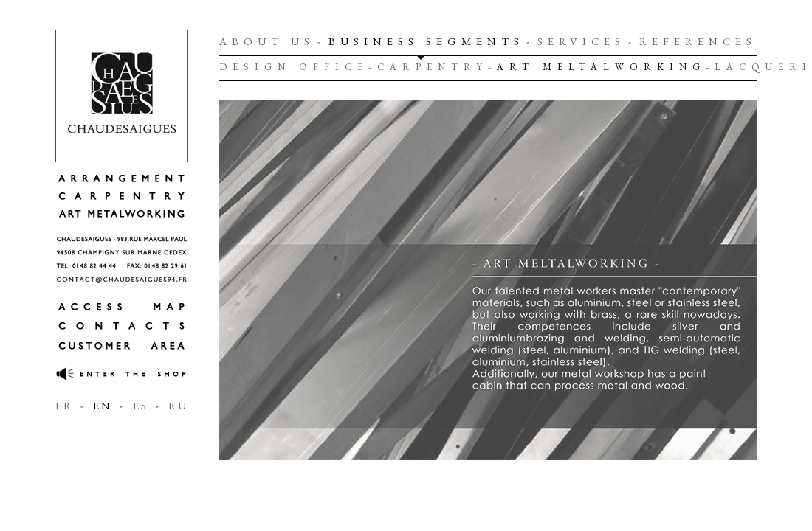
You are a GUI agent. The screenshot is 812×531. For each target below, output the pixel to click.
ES (141, 405)
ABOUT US (267, 41)
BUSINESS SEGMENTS (426, 41)
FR (64, 405)
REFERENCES (698, 41)
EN (103, 405)
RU (178, 405)
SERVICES (581, 41)
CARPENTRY (433, 67)
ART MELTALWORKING (601, 67)
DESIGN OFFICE (294, 67)
